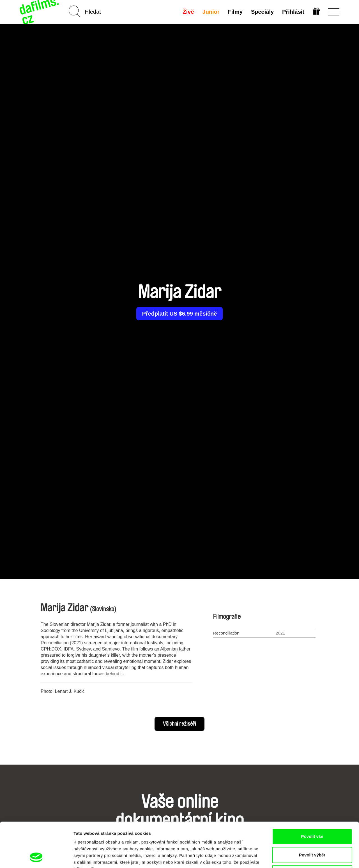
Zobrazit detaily (296, 857)
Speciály (262, 12)
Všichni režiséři (179, 724)
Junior (211, 12)
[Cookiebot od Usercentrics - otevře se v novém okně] (36, 857)
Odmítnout (312, 831)
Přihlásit (293, 12)
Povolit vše (312, 794)
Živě (188, 12)
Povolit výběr (312, 813)
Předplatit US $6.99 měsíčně (180, 314)
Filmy (235, 12)
